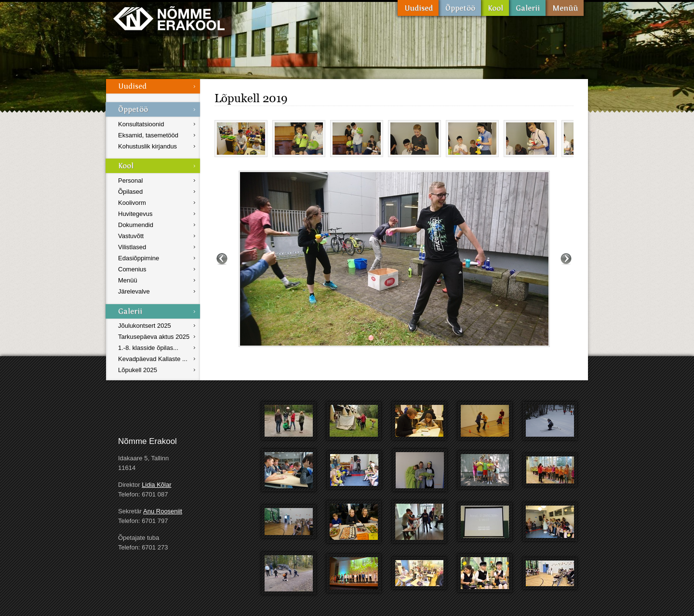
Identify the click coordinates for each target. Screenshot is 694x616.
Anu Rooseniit (163, 511)
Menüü (565, 8)
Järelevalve (134, 291)
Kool (495, 8)
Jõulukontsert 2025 (145, 326)
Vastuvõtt (131, 236)
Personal (130, 181)
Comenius (132, 269)
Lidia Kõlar (156, 485)
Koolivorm (132, 203)
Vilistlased (132, 247)
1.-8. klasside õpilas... (148, 348)
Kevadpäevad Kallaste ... (153, 359)
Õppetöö (460, 8)
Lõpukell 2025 (138, 370)
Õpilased (130, 192)
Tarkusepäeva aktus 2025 (154, 337)
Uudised (418, 8)
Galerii (527, 8)
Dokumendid (136, 225)
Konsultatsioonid (141, 124)
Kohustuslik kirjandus (147, 146)
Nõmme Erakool (169, 18)
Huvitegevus (135, 214)
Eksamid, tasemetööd (148, 135)
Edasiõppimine (139, 258)
